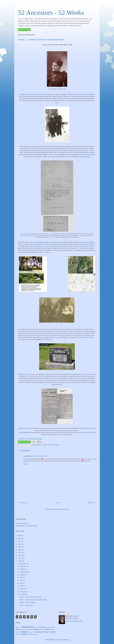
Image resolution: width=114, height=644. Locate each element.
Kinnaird (36, 629)
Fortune (48, 627)
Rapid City (32, 632)
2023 (20, 539)
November (23, 566)
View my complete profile (74, 621)
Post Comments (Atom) (61, 509)
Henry (18, 629)
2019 (20, 547)
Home (57, 503)
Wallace (57, 445)
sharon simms (73, 616)
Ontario (24, 632)
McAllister (42, 629)
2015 (20, 558)
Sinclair (52, 632)
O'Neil (18, 632)
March (22, 589)
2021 (20, 541)
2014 (20, 561)
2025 (20, 536)
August (22, 575)
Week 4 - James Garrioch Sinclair (30, 597)
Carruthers (42, 627)
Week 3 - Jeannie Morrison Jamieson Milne (33, 600)
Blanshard (27, 627)
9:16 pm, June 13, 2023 (40, 456)
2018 (20, 550)
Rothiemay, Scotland (87, 244)
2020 (20, 544)
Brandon (36, 627)
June (22, 580)
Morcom (53, 629)
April (21, 586)
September (24, 572)
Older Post (91, 503)
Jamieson (39, 445)
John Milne (63, 157)
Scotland (50, 445)
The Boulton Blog (21, 523)
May (21, 583)
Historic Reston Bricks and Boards (27, 526)
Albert (18, 627)
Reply (25, 464)
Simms (46, 632)
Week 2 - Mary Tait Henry (27, 603)
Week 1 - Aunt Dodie (26, 605)
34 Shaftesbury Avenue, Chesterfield (46, 246)
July (21, 578)
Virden (71, 331)
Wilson (31, 634)
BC (21, 627)
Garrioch (53, 627)
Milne (45, 445)
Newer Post (23, 503)
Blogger (66, 640)
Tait (21, 634)
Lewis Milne (86, 157)
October (23, 569)
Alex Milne (92, 155)
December (23, 564)
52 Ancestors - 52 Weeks (51, 13)
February (23, 592)
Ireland (23, 629)
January (23, 594)
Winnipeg (36, 634)
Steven (18, 634)
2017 (20, 553)
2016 (20, 555)
